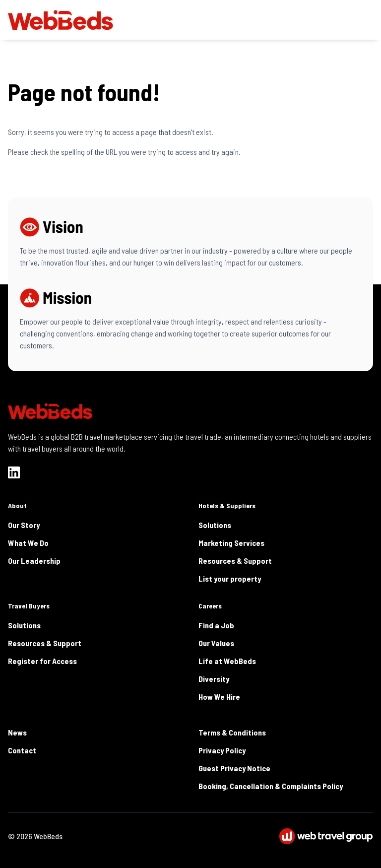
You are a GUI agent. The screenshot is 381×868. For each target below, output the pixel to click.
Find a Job (216, 625)
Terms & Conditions (232, 732)
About (17, 505)
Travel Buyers (29, 606)
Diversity (214, 679)
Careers (210, 606)
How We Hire (219, 697)
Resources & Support (235, 561)
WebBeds (48, 836)
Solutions (215, 525)
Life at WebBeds (227, 661)
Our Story (24, 525)
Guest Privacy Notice (234, 768)
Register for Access (42, 661)
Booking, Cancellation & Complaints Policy (271, 786)
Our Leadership (34, 561)
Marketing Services (231, 543)
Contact (22, 750)
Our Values (216, 643)
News (17, 732)
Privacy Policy (222, 750)
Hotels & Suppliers (227, 505)
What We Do (28, 543)
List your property (230, 578)
